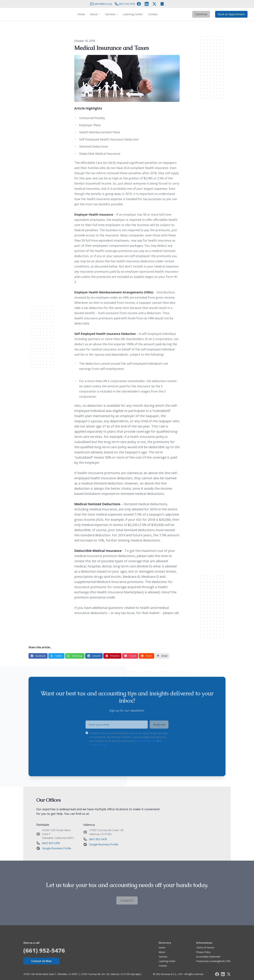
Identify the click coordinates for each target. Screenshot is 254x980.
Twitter (56, 656)
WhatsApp (75, 656)
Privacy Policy (203, 952)
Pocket (130, 656)
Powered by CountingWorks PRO (213, 961)
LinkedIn (94, 656)
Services (163, 957)
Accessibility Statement (208, 957)
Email (162, 656)
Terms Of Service (205, 948)
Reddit (147, 656)
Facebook (38, 656)
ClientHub (201, 14)
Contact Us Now (41, 961)
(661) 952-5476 (51, 843)
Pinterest (112, 656)
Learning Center (167, 961)
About (162, 952)
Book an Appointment (231, 14)
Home (162, 948)
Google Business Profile (57, 848)
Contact (163, 966)
